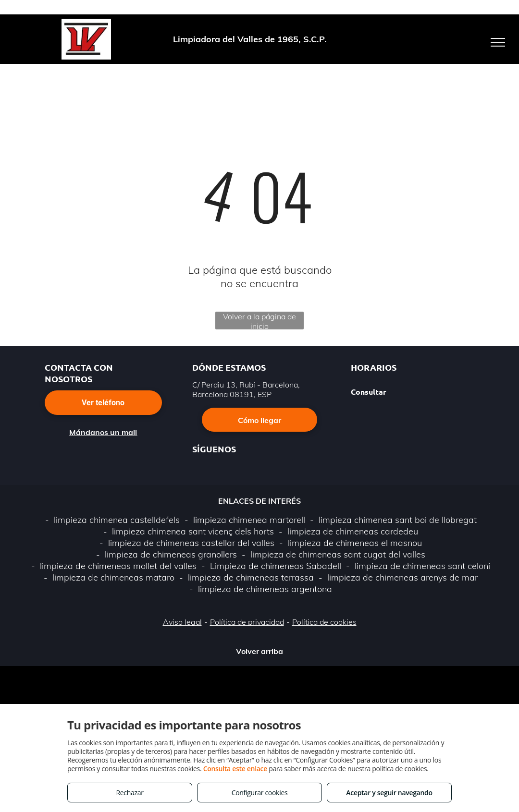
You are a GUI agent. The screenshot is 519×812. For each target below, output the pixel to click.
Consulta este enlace (235, 769)
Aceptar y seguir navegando (389, 793)
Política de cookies (324, 622)
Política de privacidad (247, 622)
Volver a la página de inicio (259, 321)
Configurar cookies (260, 793)
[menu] (498, 42)
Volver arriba (259, 651)
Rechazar (130, 793)
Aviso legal (182, 622)
